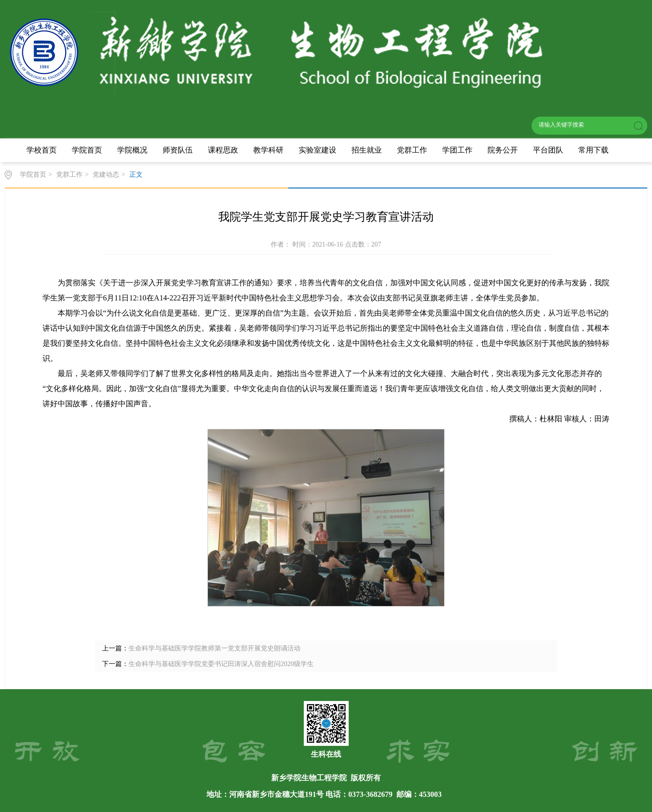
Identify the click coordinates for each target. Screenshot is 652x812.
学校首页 (42, 150)
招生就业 (367, 150)
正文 (136, 175)
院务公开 (503, 150)
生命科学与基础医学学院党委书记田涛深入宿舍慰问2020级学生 (221, 664)
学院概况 (132, 150)
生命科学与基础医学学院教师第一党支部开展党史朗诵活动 (214, 648)
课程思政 (223, 150)
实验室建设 (317, 150)
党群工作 (412, 150)
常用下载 (593, 150)
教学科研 (268, 150)
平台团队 (548, 150)
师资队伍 (178, 150)
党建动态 (106, 175)
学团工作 (457, 150)
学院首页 (87, 150)
